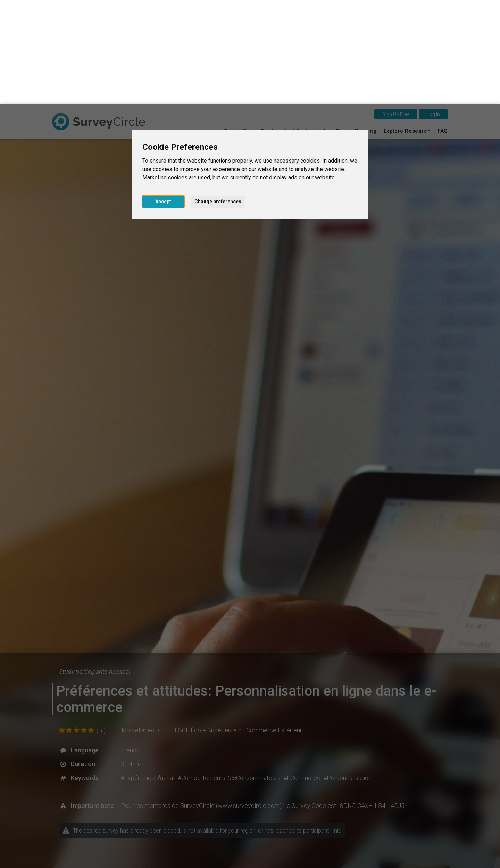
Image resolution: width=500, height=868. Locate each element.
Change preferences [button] (218, 97)
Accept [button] (163, 97)
